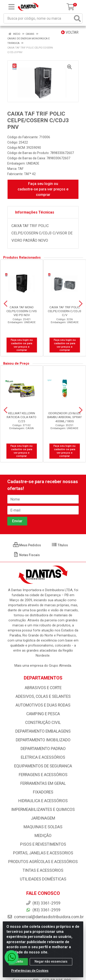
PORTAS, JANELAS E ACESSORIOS (43, 853)
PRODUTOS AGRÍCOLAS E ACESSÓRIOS (43, 862)
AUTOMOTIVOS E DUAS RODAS (43, 705)
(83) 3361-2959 (43, 910)
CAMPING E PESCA (43, 714)
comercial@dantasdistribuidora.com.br (46, 917)
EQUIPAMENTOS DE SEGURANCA (43, 766)
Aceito (18, 961)
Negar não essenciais (51, 961)
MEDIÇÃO (43, 836)
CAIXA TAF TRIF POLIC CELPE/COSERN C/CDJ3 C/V (65, 311)
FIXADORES (43, 792)
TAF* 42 (30, 174)
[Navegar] (5, 304)
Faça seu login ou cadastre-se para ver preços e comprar (43, 189)
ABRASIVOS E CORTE (43, 688)
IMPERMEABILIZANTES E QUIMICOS (43, 809)
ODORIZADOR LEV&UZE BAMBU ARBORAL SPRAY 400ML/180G (64, 417)
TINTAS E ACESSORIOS (43, 870)
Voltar (70, 32)
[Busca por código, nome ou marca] (38, 18)
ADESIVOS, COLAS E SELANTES (43, 696)
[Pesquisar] (77, 18)
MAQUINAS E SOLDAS (43, 827)
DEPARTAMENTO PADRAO (43, 749)
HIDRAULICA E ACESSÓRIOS (43, 801)
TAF (21, 169)
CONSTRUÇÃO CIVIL (43, 723)
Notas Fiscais (26, 555)
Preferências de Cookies (30, 971)
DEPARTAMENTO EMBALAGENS (43, 731)
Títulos (60, 545)
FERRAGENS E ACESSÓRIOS (43, 775)
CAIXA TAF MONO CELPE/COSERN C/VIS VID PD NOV (22, 311)
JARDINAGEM (43, 818)
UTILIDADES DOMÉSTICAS (43, 879)
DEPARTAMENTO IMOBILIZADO (43, 740)
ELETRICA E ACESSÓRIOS (43, 757)
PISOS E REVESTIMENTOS (43, 844)
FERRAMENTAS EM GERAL (43, 783)
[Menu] (11, 7)
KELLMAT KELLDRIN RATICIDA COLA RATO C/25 (21, 417)
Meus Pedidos (27, 545)
